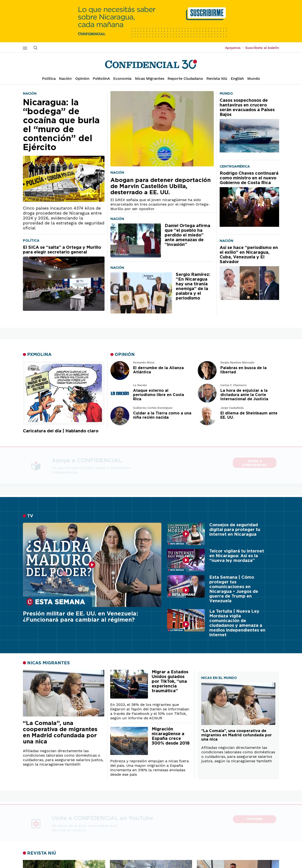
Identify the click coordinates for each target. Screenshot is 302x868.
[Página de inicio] (151, 64)
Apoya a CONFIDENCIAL (255, 461)
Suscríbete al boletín (262, 48)
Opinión (82, 78)
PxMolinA (101, 78)
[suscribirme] (151, 21)
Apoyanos (234, 48)
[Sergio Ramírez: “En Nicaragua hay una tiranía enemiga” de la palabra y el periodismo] (141, 293)
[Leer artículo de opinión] (120, 371)
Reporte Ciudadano (185, 78)
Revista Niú (217, 78)
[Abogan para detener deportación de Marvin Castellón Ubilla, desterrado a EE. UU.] (162, 129)
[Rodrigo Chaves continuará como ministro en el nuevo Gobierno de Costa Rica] (250, 199)
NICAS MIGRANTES (48, 663)
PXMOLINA (39, 355)
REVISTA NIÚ (42, 853)
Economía (122, 78)
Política (49, 78)
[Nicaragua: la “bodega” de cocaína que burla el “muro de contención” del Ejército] (64, 150)
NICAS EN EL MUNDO (219, 678)
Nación (65, 78)
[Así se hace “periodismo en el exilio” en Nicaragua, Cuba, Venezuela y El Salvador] (250, 273)
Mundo (254, 78)
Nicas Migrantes (150, 78)
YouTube (255, 818)
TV (30, 516)
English (237, 78)
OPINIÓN (125, 355)
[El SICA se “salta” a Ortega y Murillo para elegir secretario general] (64, 278)
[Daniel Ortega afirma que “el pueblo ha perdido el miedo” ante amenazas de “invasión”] (136, 240)
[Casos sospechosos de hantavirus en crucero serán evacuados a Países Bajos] (250, 125)
